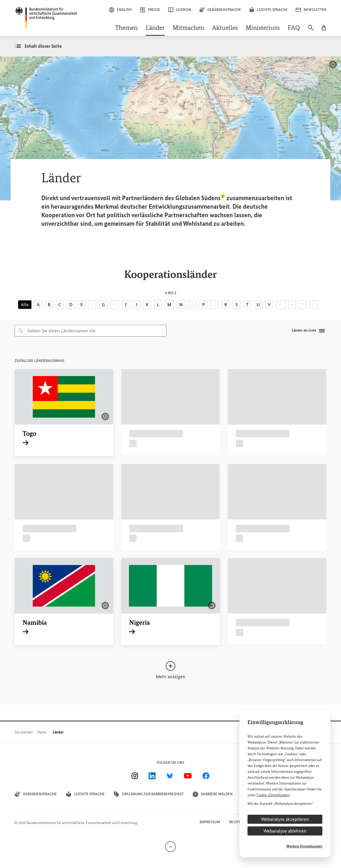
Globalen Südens (200, 198)
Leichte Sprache (268, 10)
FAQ (294, 28)
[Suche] (311, 30)
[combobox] (91, 331)
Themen (126, 28)
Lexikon (180, 10)
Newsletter (311, 10)
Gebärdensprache (220, 10)
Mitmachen (188, 28)
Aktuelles (225, 28)
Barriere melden (213, 794)
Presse (150, 10)
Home (42, 732)
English (120, 10)
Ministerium (263, 28)
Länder (155, 28)
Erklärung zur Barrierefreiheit (149, 794)
